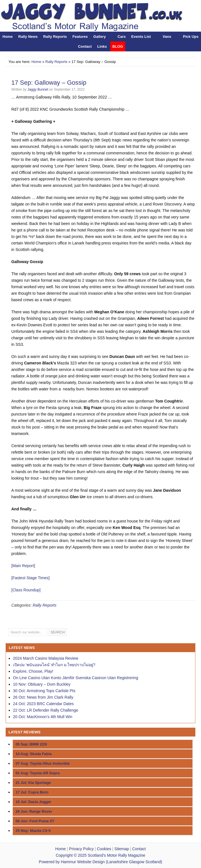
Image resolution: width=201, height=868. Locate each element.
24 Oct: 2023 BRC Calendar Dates (43, 704)
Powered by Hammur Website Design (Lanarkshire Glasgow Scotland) (100, 862)
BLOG (118, 46)
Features (80, 37)
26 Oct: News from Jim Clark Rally (43, 697)
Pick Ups (191, 37)
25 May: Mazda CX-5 (33, 831)
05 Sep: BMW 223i (31, 744)
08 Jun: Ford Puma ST (35, 821)
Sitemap (122, 849)
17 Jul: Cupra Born (32, 792)
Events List (141, 37)
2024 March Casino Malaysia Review (46, 658)
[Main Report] (23, 566)
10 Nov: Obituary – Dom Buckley (42, 684)
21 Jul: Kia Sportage (33, 783)
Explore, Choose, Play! (33, 671)
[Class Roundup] (26, 590)
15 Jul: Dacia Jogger (33, 802)
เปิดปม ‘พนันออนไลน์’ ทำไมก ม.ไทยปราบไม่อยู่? (54, 665)
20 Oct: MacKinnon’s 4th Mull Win (43, 717)
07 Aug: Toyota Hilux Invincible (43, 763)
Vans (167, 37)
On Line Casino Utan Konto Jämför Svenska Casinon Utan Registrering (76, 678)
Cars (122, 37)
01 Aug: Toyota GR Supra (38, 773)
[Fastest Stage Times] (30, 578)
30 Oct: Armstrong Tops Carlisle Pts (44, 691)
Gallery (100, 37)
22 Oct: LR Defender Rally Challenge (46, 710)
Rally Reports (55, 37)
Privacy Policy (81, 849)
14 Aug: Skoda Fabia (33, 754)
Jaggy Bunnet (38, 89)
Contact (85, 46)
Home (8, 37)
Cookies (104, 849)
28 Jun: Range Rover (34, 811)
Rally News (28, 37)
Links (102, 46)
